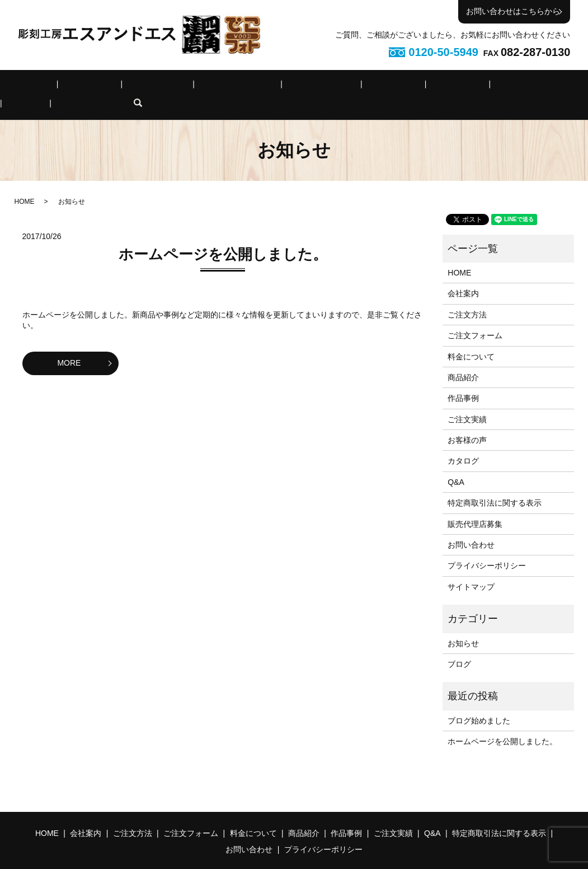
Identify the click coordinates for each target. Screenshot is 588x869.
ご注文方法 (132, 86)
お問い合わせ (471, 527)
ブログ (459, 647)
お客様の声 (467, 423)
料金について (265, 86)
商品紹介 (321, 86)
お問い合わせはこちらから (513, 11)
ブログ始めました (479, 703)
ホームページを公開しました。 (223, 237)
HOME (35, 86)
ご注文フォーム (196, 86)
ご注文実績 (422, 86)
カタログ (463, 444)
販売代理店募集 (475, 507)
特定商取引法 (516, 86)
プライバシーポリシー (487, 549)
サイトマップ (471, 569)
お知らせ (463, 626)
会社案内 (79, 86)
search (557, 86)
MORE (69, 345)
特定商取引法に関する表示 (495, 485)
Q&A (467, 86)
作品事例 (369, 86)
